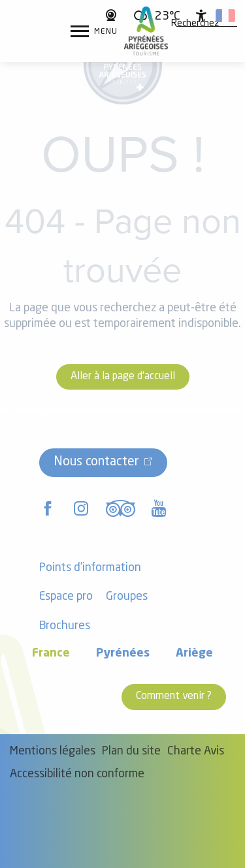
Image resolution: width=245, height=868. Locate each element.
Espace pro (66, 597)
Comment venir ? (174, 696)
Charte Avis (196, 752)
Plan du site (131, 752)
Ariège (194, 654)
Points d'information (90, 568)
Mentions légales (53, 752)
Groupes (127, 597)
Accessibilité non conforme (77, 774)
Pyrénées (123, 654)
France (51, 654)
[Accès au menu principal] (94, 31)
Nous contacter (96, 462)
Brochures (65, 626)
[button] (195, 24)
